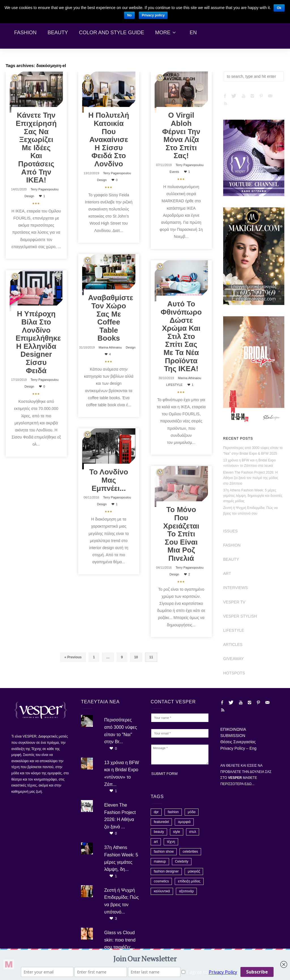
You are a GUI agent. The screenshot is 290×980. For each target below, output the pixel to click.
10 (136, 657)
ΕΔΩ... (249, 784)
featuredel (161, 822)
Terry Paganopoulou (44, 189)
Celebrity (182, 861)
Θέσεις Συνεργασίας (238, 742)
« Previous (73, 657)
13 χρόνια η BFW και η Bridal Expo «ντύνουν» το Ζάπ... (122, 773)
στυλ (193, 832)
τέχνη (171, 842)
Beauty (58, 33)
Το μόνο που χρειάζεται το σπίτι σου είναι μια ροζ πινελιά (181, 534)
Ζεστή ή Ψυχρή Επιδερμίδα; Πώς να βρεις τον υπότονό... (121, 901)
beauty (159, 832)
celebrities (190, 852)
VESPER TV (234, 602)
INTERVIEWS (235, 588)
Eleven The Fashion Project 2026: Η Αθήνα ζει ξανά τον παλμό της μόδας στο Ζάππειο (251, 478)
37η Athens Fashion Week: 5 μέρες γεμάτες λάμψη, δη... (121, 858)
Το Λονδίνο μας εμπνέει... (109, 480)
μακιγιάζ (194, 871)
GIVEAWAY (234, 659)
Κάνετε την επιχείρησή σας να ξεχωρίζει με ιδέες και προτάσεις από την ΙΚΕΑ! (36, 148)
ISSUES (230, 531)
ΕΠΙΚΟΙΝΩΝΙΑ (233, 729)
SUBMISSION (233, 736)
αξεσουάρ (186, 891)
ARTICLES (233, 644)
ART (227, 573)
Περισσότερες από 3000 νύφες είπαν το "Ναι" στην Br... (121, 731)
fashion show (164, 852)
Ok (279, 8)
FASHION (232, 545)
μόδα (192, 812)
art (156, 842)
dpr (156, 812)
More (163, 33)
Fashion (25, 33)
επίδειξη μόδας (189, 881)
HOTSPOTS (234, 673)
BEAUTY (231, 559)
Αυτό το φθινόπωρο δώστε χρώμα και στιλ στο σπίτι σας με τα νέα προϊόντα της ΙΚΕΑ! (181, 336)
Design (29, 196)
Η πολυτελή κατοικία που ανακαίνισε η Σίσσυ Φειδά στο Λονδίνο (109, 139)
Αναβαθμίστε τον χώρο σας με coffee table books (111, 318)
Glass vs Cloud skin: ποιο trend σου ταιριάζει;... (120, 940)
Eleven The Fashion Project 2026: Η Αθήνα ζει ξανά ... (120, 816)
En (193, 33)
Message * (180, 755)
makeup (160, 861)
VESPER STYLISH (240, 616)
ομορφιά (184, 822)
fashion (173, 812)
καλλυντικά (162, 891)
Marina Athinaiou (110, 347)
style (177, 832)
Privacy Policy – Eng (238, 748)
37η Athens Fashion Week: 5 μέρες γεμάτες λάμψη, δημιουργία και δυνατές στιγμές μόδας (253, 496)
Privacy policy (153, 15)
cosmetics (161, 881)
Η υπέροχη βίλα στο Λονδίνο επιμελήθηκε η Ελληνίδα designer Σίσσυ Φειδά (38, 342)
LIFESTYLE (174, 385)
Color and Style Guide (112, 33)
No (129, 15)
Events (174, 172)
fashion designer (166, 871)
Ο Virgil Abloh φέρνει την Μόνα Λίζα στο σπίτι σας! (181, 135)
